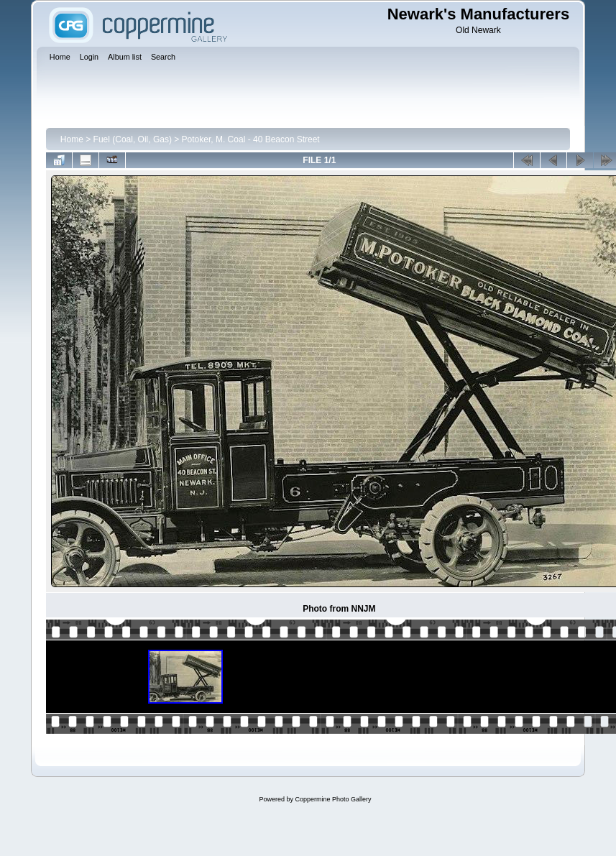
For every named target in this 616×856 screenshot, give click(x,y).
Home (72, 139)
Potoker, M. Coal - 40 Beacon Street (251, 139)
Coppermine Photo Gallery (333, 799)
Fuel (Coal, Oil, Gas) (133, 139)
